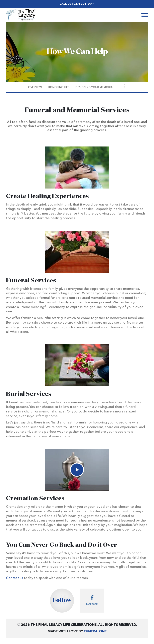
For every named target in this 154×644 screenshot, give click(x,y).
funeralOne (95, 631)
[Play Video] (77, 470)
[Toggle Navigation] (125, 86)
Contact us (15, 578)
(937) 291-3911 (83, 4)
